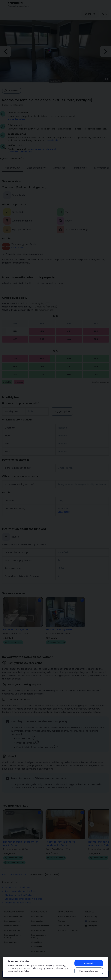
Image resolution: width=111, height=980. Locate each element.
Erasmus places (38, 927)
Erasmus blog (37, 917)
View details (52, 140)
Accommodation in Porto (19, 884)
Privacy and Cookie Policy (69, 927)
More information (16, 119)
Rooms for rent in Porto (18, 899)
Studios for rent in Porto (18, 891)
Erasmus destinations (13, 913)
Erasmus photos (38, 948)
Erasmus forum (38, 913)
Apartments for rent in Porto (21, 887)
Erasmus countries (12, 917)
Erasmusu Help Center (67, 913)
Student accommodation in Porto (24, 895)
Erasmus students (12, 938)
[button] (24, 155)
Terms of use (64, 922)
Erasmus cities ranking (14, 927)
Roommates (37, 943)
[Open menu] (4, 5)
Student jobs (37, 938)
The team (62, 917)
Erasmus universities (13, 922)
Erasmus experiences (40, 922)
